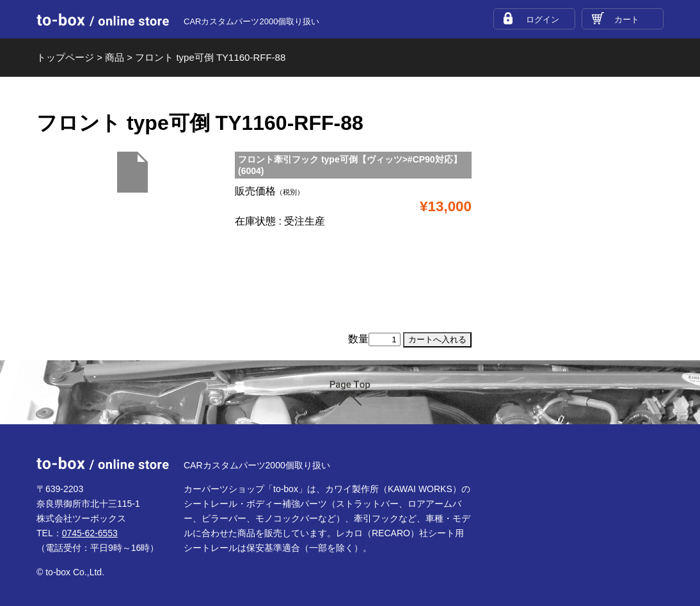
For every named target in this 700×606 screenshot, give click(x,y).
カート (627, 20)
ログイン (543, 20)
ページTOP (350, 393)
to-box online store (103, 20)
